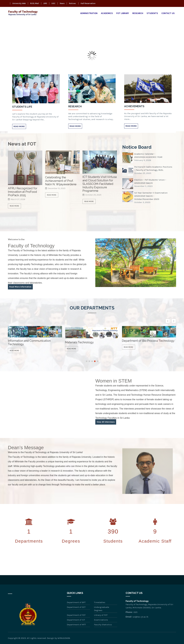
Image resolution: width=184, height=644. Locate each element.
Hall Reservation (88, 3)
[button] (174, 321)
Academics (107, 13)
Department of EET (76, 607)
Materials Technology (136, 342)
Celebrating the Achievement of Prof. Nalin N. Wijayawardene (61, 181)
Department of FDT (76, 615)
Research (138, 13)
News (62, 3)
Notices (72, 3)
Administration (89, 13)
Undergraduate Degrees (102, 609)
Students (152, 13)
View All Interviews (106, 422)
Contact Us (168, 13)
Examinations (101, 620)
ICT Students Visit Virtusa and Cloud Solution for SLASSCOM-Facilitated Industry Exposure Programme (100, 184)
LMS (45, 3)
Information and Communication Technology (86, 342)
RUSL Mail (35, 3)
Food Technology (20, 341)
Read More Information (20, 287)
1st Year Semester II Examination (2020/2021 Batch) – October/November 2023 (151, 196)
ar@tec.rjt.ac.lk (141, 617)
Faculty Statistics (103, 625)
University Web (19, 3)
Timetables (100, 602)
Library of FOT (101, 615)
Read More (19, 126)
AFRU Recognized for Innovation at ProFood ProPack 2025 (23, 192)
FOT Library (123, 13)
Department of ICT (76, 620)
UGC (53, 3)
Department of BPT (76, 602)
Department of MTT (76, 625)
